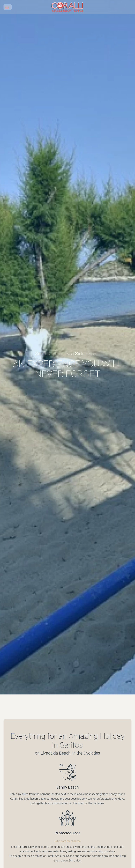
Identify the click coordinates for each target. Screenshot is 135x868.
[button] (8, 7)
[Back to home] (67, 7)
